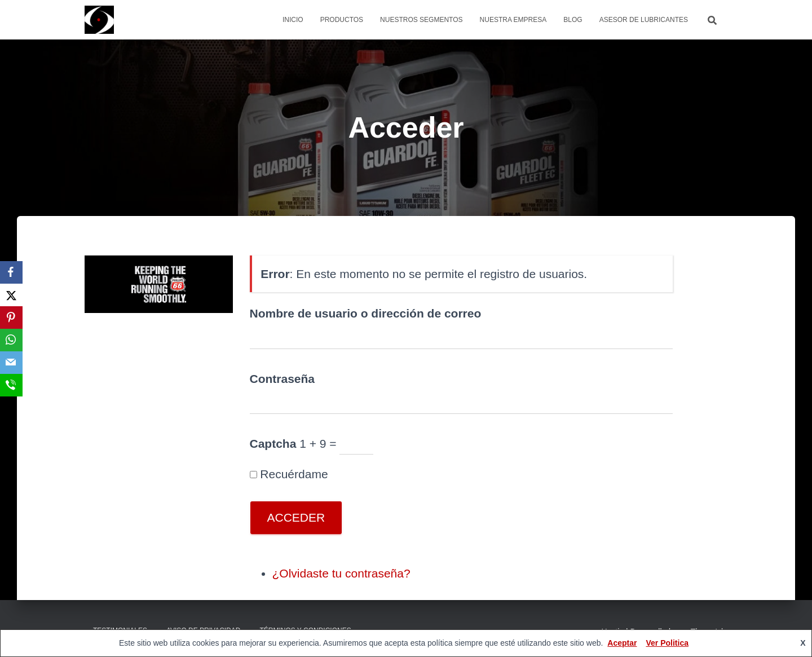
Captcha (273, 444)
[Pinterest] (11, 318)
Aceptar (622, 643)
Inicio (293, 20)
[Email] (11, 363)
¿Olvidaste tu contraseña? (341, 573)
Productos (342, 20)
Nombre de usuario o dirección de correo (366, 313)
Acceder (296, 517)
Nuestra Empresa (513, 20)
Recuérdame (294, 474)
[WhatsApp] (11, 340)
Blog (573, 20)
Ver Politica (667, 643)
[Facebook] (11, 272)
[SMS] (11, 385)
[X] (11, 295)
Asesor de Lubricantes (644, 20)
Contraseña (283, 379)
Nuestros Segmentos (421, 20)
